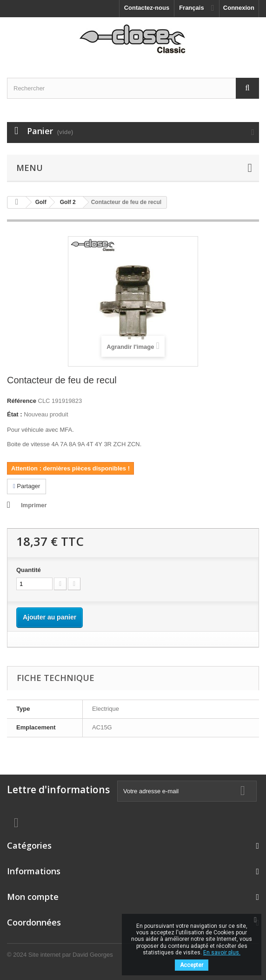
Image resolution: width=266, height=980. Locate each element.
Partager (27, 486)
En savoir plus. (222, 953)
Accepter (192, 965)
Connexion (239, 8)
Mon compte (33, 897)
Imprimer (34, 505)
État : (15, 414)
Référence (22, 401)
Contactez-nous (147, 8)
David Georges (93, 955)
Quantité (29, 570)
